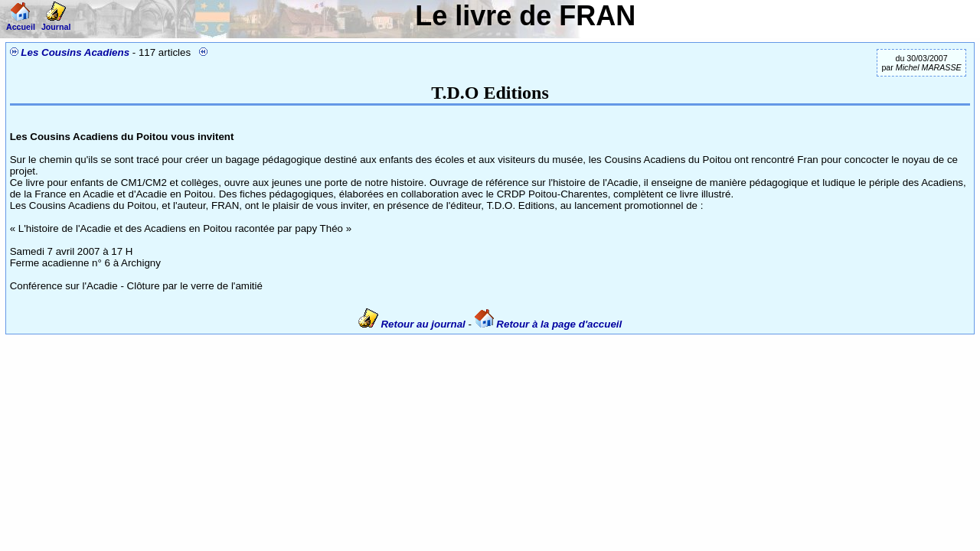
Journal (56, 22)
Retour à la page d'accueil (549, 324)
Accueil (21, 22)
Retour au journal (413, 324)
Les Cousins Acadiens (75, 52)
